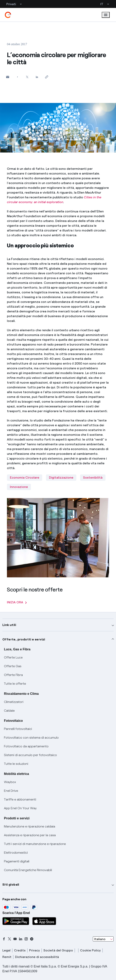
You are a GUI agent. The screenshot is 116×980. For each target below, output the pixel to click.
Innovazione (19, 487)
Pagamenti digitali (17, 861)
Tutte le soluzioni (16, 764)
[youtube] (15, 939)
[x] (10, 939)
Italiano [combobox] (100, 939)
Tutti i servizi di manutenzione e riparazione (35, 844)
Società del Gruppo (58, 950)
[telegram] (32, 939)
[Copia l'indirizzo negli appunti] (46, 77)
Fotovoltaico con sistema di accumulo (31, 738)
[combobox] (103, 939)
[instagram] (26, 939)
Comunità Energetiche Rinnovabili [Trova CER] (28, 870)
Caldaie (9, 711)
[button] (8, 77)
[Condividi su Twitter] (27, 77)
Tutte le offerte (15, 684)
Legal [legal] (6, 950)
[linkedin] (21, 939)
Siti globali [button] (11, 884)
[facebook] (4, 939)
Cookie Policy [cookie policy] (90, 950)
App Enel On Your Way (20, 808)
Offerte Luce (13, 657)
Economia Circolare (25, 478)
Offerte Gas (13, 666)
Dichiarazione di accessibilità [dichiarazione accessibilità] (37, 957)
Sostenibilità (93, 478)
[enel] (8, 15)
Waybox (10, 782)
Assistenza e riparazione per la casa (30, 835)
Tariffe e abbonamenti (20, 799)
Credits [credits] (20, 950)
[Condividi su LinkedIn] (37, 77)
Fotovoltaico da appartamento (26, 746)
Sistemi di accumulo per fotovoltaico (30, 755)
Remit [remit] (7, 957)
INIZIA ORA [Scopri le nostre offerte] (17, 602)
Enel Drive (11, 791)
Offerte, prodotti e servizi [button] (24, 639)
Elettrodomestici (16, 853)
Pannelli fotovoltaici (18, 729)
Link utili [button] (9, 625)
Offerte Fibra (13, 675)
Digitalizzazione (61, 478)
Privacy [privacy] (35, 950)
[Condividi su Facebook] (17, 77)
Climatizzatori (14, 702)
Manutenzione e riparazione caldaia (30, 826)
